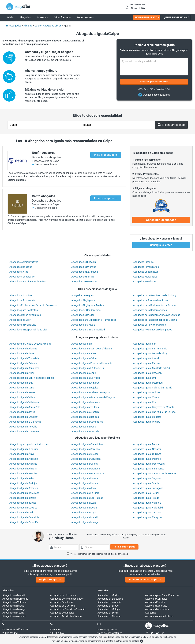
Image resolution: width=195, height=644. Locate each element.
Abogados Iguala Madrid (85, 517)
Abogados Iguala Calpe (84, 358)
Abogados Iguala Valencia (147, 503)
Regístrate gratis (50, 580)
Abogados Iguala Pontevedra (149, 464)
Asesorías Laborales (156, 606)
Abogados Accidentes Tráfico (66, 616)
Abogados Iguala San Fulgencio (150, 349)
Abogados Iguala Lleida (84, 508)
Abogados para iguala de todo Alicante (30, 344)
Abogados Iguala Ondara (147, 422)
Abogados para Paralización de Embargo (155, 295)
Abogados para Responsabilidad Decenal (155, 320)
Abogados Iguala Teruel (146, 493)
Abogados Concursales (22, 277)
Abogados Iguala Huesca (85, 483)
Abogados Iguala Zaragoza (148, 517)
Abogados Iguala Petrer (22, 392)
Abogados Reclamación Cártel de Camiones (33, 305)
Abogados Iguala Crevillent (24, 417)
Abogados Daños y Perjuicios (25, 315)
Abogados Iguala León (84, 503)
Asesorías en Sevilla (108, 613)
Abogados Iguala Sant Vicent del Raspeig (32, 378)
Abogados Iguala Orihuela (23, 363)
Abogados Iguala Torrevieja (24, 358)
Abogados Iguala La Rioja (85, 493)
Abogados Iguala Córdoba (86, 449)
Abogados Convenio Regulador (67, 599)
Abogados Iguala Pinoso (146, 363)
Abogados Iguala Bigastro (147, 417)
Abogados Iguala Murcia (146, 444)
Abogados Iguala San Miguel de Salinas (154, 412)
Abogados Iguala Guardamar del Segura (93, 397)
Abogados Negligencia (83, 300)
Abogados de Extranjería (85, 272)
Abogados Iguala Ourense (147, 454)
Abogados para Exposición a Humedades (94, 320)
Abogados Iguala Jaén (84, 488)
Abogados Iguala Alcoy (22, 373)
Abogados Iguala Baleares (24, 488)
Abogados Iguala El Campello (25, 422)
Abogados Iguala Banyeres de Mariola (154, 407)
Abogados (8, 591)
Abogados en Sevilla (13, 613)
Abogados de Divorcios (84, 267)
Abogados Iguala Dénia (22, 388)
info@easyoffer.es (107, 630)
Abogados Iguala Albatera (85, 412)
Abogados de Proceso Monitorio (150, 300)
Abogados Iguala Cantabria (24, 517)
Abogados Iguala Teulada (85, 407)
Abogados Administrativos (24, 262)
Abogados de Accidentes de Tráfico (28, 281)
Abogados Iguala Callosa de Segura (91, 392)
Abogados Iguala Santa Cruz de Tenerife (155, 473)
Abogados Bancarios (21, 267)
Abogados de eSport (20, 320)
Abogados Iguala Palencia (147, 459)
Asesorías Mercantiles (157, 609)
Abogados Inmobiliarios (146, 267)
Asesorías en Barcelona (110, 599)
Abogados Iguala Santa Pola (25, 407)
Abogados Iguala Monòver (86, 402)
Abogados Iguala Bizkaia (23, 498)
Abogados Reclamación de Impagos (153, 330)
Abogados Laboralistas (146, 272)
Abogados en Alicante (14, 616)
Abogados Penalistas (145, 281)
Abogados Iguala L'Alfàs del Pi (88, 368)
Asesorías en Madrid (108, 595)
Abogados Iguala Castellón (24, 522)
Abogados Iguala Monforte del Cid (151, 368)
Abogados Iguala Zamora (147, 512)
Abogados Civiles (19, 272)
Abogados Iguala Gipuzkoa (86, 459)
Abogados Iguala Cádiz (22, 512)
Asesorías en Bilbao (108, 606)
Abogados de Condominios (86, 310)
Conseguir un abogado (161, 220)
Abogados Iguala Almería (23, 469)
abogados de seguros (83, 295)
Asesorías (103, 591)
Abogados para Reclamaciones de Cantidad (157, 315)
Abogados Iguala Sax (145, 344)
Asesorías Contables (156, 599)
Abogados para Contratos (24, 310)
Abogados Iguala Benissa (85, 417)
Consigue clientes (161, 245)
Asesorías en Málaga (109, 609)
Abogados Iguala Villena (22, 397)
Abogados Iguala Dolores (147, 392)
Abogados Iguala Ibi (82, 344)
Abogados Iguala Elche (22, 353)
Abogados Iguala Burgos (23, 503)
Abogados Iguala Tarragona (148, 488)
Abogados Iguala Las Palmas (87, 498)
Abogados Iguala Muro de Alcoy (150, 353)
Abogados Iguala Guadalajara (88, 473)
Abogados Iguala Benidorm (24, 368)
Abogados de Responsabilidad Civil (28, 330)
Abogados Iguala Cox (145, 402)
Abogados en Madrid (14, 595)
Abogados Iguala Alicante (23, 349)
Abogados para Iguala (83, 325)
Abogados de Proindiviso (23, 325)
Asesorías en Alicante (109, 616)
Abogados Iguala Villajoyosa (25, 402)
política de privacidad (118, 554)
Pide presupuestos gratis (145, 580)
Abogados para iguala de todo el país (29, 444)
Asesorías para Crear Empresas (162, 595)
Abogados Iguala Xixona (146, 397)
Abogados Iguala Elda (21, 383)
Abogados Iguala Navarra (147, 449)
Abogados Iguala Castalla (85, 431)
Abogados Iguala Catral (146, 358)
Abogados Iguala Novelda (23, 427)
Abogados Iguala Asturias (23, 473)
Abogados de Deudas (83, 315)
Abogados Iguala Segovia (147, 478)
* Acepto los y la (97, 554)
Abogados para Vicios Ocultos (149, 325)
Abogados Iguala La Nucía (86, 378)
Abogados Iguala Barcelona (24, 493)
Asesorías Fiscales (155, 602)
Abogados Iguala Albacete (24, 459)
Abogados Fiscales (143, 262)
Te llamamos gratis (124, 547)
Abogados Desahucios (62, 613)
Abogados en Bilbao (13, 606)
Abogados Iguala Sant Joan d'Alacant (92, 349)
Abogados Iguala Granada (86, 469)
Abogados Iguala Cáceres (23, 508)
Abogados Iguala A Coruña (24, 449)
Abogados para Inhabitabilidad (88, 330)
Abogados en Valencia (14, 602)
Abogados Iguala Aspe (84, 373)
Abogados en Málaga (14, 609)
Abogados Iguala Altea (84, 353)
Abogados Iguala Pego (84, 427)
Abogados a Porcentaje (22, 300)
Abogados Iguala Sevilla (146, 483)
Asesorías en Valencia (109, 602)
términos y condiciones (92, 554)
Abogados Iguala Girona (85, 464)
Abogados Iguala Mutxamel (24, 431)
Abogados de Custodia (84, 262)
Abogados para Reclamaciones (150, 310)
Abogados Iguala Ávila (22, 478)
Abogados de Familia (83, 277)
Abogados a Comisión (21, 295)
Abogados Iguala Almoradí (86, 383)
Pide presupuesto (106, 155)
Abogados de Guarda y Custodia (68, 609)
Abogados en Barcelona (15, 599)
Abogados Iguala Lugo (84, 512)
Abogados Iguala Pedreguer (148, 383)
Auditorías (151, 613)
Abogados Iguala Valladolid (148, 508)
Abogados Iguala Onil (145, 378)
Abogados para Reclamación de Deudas (155, 305)
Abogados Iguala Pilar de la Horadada (92, 363)
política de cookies (130, 641)
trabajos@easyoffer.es (110, 633)
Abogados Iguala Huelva (85, 478)
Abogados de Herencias (84, 281)
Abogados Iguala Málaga (85, 522)
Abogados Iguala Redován (147, 373)
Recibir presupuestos (154, 82)
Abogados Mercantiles (145, 277)
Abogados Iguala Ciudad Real (87, 444)
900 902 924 (57, 633)
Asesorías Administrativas (159, 616)
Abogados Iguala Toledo (146, 498)
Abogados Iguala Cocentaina (87, 422)
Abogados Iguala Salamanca (149, 469)
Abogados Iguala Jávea (22, 412)
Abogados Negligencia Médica (88, 305)
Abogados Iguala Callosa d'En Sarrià (153, 388)
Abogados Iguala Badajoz (23, 483)
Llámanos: (56, 630)
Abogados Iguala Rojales (85, 388)
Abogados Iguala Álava (22, 454)
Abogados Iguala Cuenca (85, 454)
